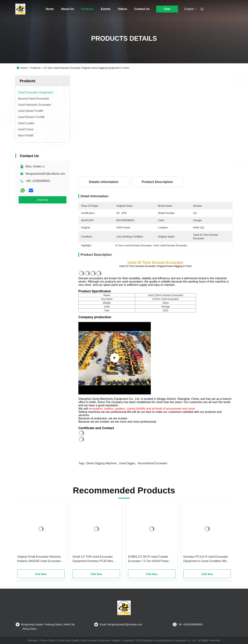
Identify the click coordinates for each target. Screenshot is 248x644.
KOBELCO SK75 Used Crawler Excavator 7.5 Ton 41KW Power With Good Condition (148, 559)
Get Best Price (176, 165)
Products (87, 9)
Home (50, 9)
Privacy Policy (47, 640)
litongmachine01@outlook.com (45, 174)
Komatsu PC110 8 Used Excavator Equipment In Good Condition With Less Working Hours (206, 559)
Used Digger (127, 463)
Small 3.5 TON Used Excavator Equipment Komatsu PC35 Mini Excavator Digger (93, 559)
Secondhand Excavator (152, 463)
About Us (67, 9)
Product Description (157, 182)
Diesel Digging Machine (101, 463)
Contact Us (142, 9)
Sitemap (32, 640)
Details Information (104, 182)
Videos (122, 9)
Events (106, 9)
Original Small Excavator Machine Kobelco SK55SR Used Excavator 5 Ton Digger (40, 559)
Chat (167, 9)
